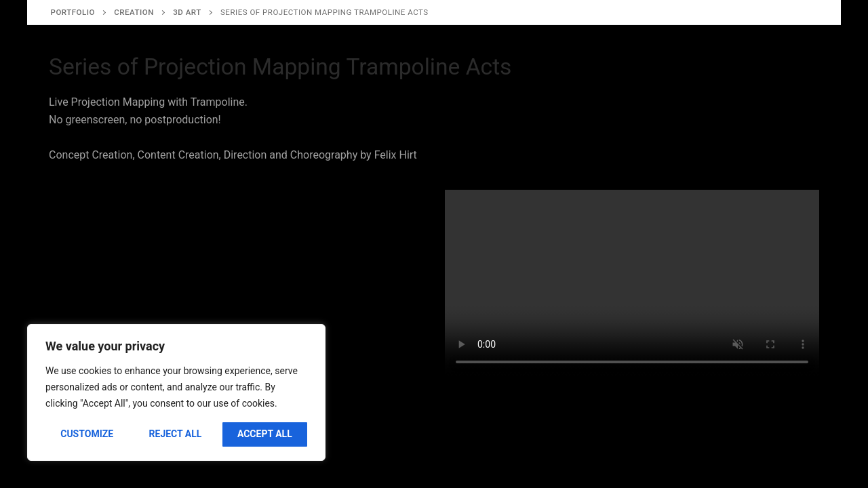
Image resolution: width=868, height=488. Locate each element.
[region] (176, 392)
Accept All (265, 434)
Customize (87, 434)
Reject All (176, 434)
